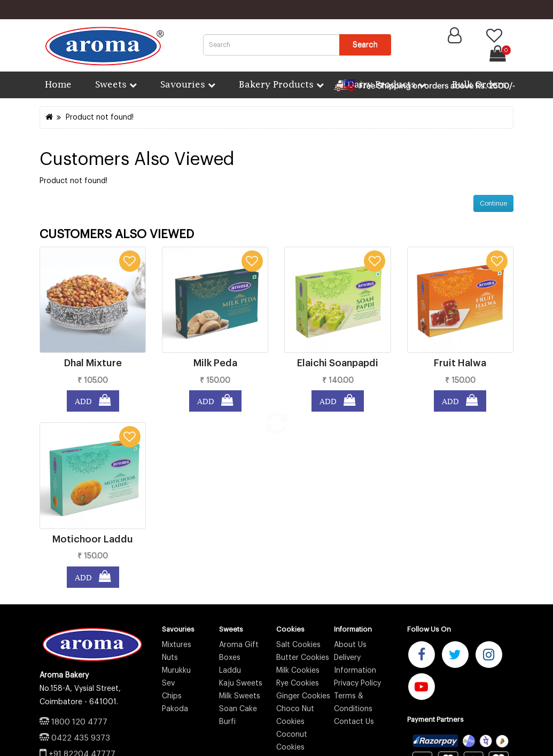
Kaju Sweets (241, 683)
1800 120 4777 (79, 722)
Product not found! (100, 117)
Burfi (227, 722)
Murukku (176, 671)
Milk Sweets (240, 696)
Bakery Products (281, 84)
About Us (350, 645)
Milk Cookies (298, 671)
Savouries (188, 84)
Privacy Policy (357, 683)
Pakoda (175, 709)
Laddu (230, 671)
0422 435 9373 (81, 738)
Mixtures (177, 645)
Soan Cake (238, 709)
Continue (493, 203)
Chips (172, 696)
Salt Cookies (298, 645)
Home (57, 84)
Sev (168, 683)
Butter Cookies (303, 658)
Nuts (170, 658)
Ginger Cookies (303, 696)
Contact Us (354, 722)
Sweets (116, 84)
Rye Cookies (298, 683)
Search (365, 45)
